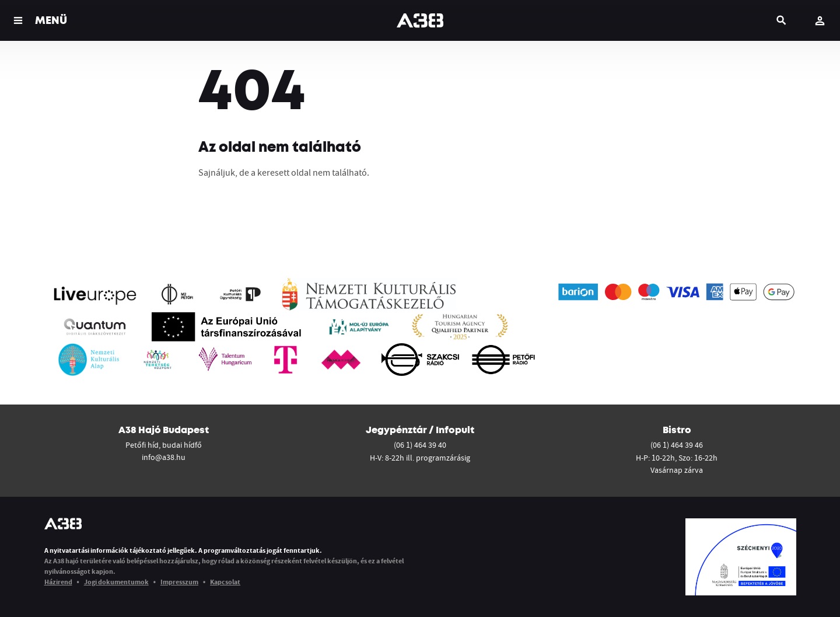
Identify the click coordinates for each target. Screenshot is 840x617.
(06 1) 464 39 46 (677, 445)
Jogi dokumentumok (116, 582)
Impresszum (179, 582)
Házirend (58, 582)
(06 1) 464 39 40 (420, 445)
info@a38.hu (164, 457)
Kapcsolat (225, 582)
